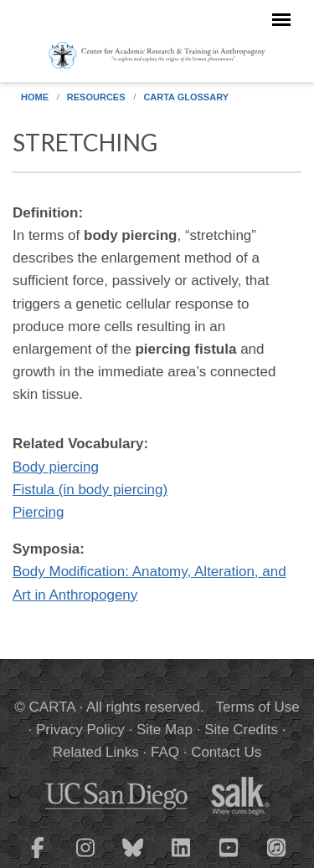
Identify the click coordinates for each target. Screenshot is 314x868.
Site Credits (241, 730)
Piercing (38, 512)
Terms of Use (258, 707)
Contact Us (226, 752)
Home (35, 97)
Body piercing (56, 467)
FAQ (165, 752)
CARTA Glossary (186, 97)
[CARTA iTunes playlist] (276, 846)
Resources (96, 97)
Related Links (96, 752)
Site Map (165, 730)
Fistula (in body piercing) (90, 490)
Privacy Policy (80, 730)
